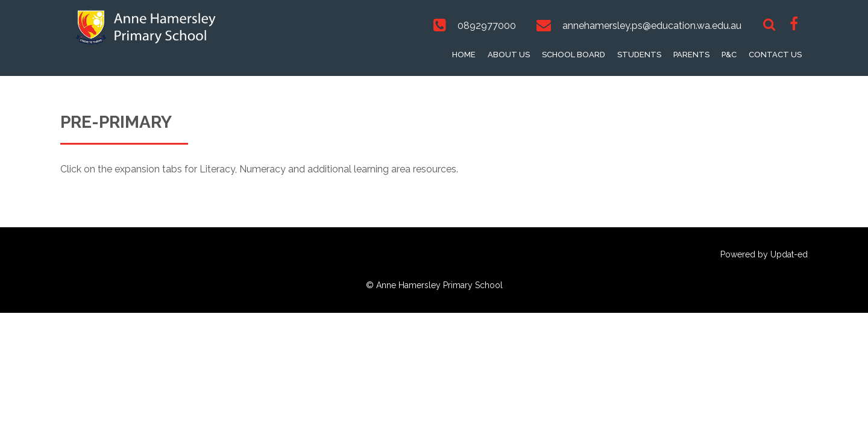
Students (639, 55)
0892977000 (487, 26)
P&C (729, 55)
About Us (509, 55)
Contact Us (775, 55)
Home (464, 55)
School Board (574, 55)
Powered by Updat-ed (764, 254)
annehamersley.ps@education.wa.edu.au (652, 26)
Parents (691, 55)
